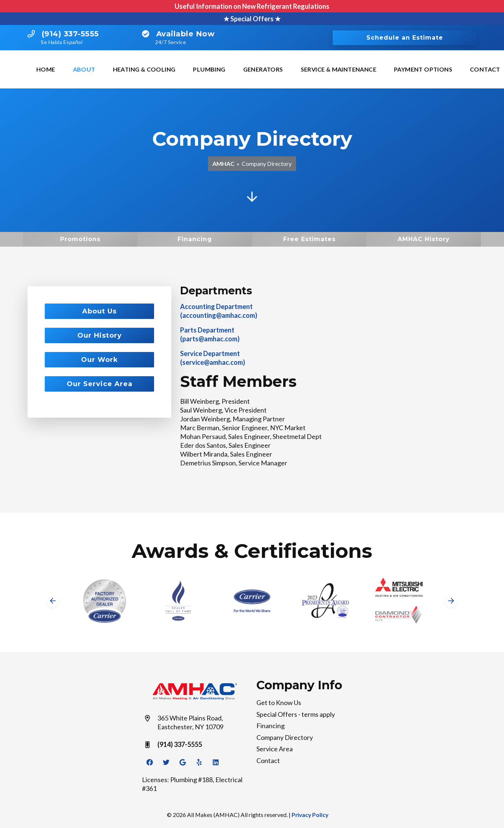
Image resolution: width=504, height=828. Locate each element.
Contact (268, 760)
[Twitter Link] (166, 762)
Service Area (275, 749)
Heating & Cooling (144, 69)
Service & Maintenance (339, 69)
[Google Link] (183, 762)
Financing (271, 726)
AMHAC (223, 164)
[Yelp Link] (199, 762)
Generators (263, 69)
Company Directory (285, 737)
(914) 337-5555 (70, 34)
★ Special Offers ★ (252, 19)
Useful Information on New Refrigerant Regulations (252, 6)
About (84, 69)
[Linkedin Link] (216, 762)
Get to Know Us (279, 702)
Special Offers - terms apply (296, 714)
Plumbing (209, 69)
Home (46, 69)
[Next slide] (451, 601)
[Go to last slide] (53, 601)
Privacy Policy (310, 815)
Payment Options (423, 69)
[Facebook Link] (150, 762)
